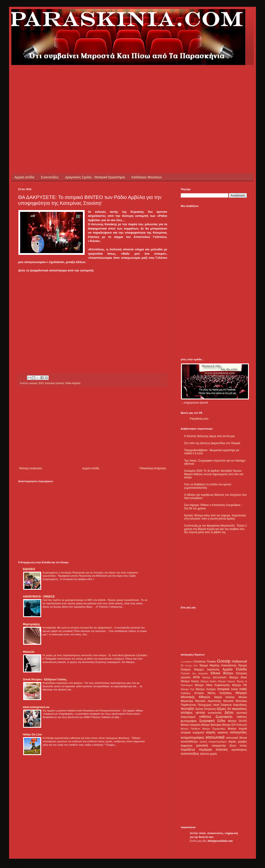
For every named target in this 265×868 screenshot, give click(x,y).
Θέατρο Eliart (238, 677)
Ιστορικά (223, 689)
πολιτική (222, 750)
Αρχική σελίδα (24, 177)
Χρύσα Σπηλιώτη (206, 709)
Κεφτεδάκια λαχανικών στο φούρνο (63, 683)
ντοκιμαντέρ (219, 746)
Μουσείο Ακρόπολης (208, 701)
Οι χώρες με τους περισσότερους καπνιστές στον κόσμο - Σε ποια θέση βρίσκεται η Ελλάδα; (95, 655)
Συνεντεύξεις (50, 177)
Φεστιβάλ (187, 709)
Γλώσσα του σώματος (194, 673)
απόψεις (187, 713)
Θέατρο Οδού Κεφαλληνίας (212, 685)
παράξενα (188, 750)
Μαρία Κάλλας (224, 697)
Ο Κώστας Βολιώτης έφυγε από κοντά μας (209, 436)
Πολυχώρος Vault (208, 705)
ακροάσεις (240, 709)
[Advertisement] (96, 97)
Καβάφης (186, 693)
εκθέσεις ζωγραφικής (216, 717)
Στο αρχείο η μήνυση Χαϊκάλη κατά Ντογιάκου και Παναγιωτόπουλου (82, 711)
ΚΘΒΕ (243, 689)
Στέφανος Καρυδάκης (234, 705)
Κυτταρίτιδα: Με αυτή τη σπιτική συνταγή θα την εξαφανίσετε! (78, 628)
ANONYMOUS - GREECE (39, 597)
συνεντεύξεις (190, 754)
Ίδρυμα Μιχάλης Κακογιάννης (218, 665)
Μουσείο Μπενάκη (235, 701)
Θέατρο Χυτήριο (206, 689)
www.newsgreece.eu (36, 707)
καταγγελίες (238, 732)
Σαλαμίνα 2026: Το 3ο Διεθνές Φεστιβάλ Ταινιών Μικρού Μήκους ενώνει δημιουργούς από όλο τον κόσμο (214, 474)
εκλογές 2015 (36, 383)
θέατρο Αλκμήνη (191, 725)
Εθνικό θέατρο (222, 673)
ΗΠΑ (196, 677)
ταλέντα (205, 754)
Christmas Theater (205, 662)
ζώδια (221, 721)
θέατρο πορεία (237, 729)
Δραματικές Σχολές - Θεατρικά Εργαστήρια (95, 177)
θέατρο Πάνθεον (190, 729)
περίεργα (205, 750)
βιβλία (229, 713)
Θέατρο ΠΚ (239, 685)
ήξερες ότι (224, 709)
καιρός (211, 732)
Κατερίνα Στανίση (54, 383)
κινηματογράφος (193, 737)
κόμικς (232, 742)
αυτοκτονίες (215, 713)
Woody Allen (191, 666)
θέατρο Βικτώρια (211, 725)
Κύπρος (199, 693)
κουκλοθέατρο (189, 742)
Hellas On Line (32, 735)
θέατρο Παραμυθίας (214, 729)
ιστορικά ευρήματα (192, 733)
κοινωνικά (215, 737)
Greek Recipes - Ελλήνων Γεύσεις (45, 679)
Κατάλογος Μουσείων (147, 177)
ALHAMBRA (187, 662)
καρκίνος (223, 733)
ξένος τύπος (238, 746)
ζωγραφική (207, 721)
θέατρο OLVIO (237, 721)
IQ (182, 665)
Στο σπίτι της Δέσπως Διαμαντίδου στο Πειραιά (212, 443)
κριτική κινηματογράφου (213, 742)
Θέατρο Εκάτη (208, 681)
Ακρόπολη (213, 670)
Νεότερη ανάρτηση (30, 468)
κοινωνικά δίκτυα (237, 738)
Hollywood (239, 661)
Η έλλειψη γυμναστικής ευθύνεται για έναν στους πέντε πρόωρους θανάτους (86, 738)
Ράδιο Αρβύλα (73, 383)
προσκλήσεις (239, 750)
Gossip (224, 661)
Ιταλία (234, 689)
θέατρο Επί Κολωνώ (235, 725)
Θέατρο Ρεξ (187, 689)
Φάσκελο (29, 652)
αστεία (200, 713)
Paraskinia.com (199, 419)
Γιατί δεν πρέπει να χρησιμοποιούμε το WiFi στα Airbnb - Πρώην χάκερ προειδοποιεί (91, 600)
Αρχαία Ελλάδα (235, 669)
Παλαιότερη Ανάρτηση (153, 468)
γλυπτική (242, 713)
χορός (213, 754)
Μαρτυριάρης (31, 624)
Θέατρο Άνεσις (190, 681)
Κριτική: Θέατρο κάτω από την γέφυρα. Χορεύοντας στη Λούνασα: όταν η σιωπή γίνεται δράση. (215, 517)
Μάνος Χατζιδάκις (220, 693)
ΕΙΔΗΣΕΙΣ (29, 569)
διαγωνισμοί (188, 717)
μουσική (202, 745)
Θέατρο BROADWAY (215, 677)
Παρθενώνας (189, 705)
